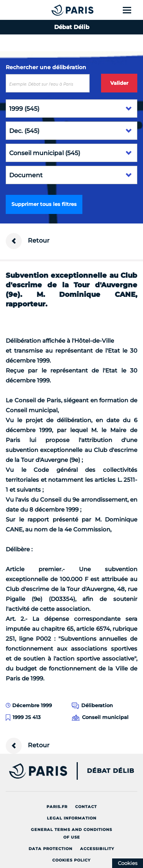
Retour (28, 241)
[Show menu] (131, 10)
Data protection (51, 849)
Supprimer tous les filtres (44, 204)
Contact (86, 807)
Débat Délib (111, 771)
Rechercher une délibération (46, 67)
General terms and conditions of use (71, 833)
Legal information (72, 818)
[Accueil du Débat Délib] (57, 10)
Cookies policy (71, 860)
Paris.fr (57, 807)
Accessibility (97, 849)
